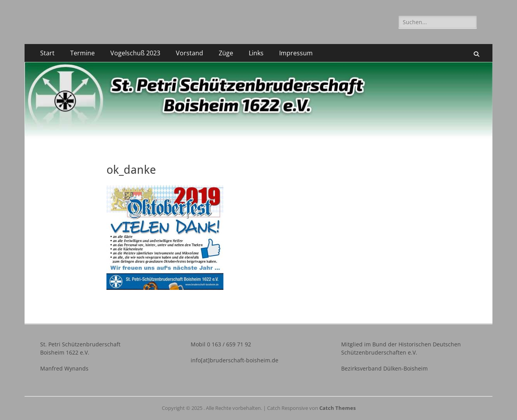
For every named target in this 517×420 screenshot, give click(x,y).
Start (47, 53)
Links (256, 53)
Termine (82, 53)
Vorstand (189, 53)
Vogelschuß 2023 (135, 53)
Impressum (296, 53)
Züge (226, 53)
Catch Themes (337, 408)
